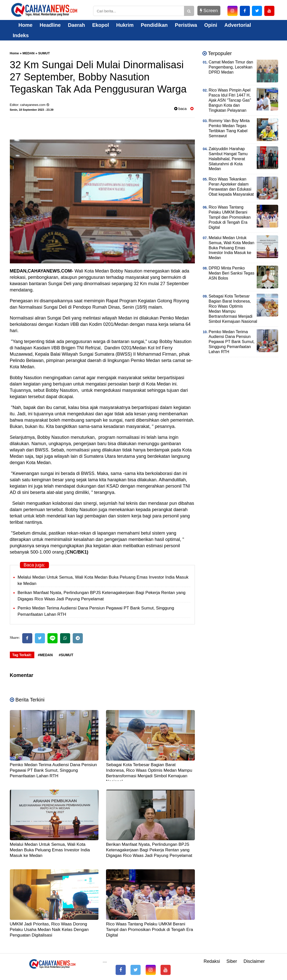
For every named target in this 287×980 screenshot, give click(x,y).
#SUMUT (66, 655)
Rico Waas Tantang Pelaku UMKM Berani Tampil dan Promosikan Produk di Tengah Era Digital (150, 930)
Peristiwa (186, 25)
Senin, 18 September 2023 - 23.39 (32, 110)
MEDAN (29, 53)
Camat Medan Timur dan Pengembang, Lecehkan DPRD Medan (231, 67)
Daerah (76, 25)
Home (23, 25)
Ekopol (101, 25)
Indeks (21, 35)
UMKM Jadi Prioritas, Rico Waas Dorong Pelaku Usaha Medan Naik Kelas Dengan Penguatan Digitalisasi (49, 930)
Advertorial (238, 25)
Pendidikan (154, 25)
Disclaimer (254, 961)
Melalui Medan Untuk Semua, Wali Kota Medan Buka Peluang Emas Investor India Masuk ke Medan (50, 850)
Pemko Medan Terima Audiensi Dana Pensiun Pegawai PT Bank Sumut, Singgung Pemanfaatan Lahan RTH (54, 770)
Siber (232, 961)
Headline (50, 25)
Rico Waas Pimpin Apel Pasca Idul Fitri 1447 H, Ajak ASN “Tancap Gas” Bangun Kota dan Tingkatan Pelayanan (230, 100)
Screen (209, 11)
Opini (211, 25)
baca (180, 109)
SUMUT (44, 53)
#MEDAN (45, 655)
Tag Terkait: (22, 655)
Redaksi (212, 961)
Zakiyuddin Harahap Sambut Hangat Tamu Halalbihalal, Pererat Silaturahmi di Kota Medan (228, 159)
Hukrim (125, 25)
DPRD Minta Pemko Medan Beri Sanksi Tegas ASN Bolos (232, 273)
